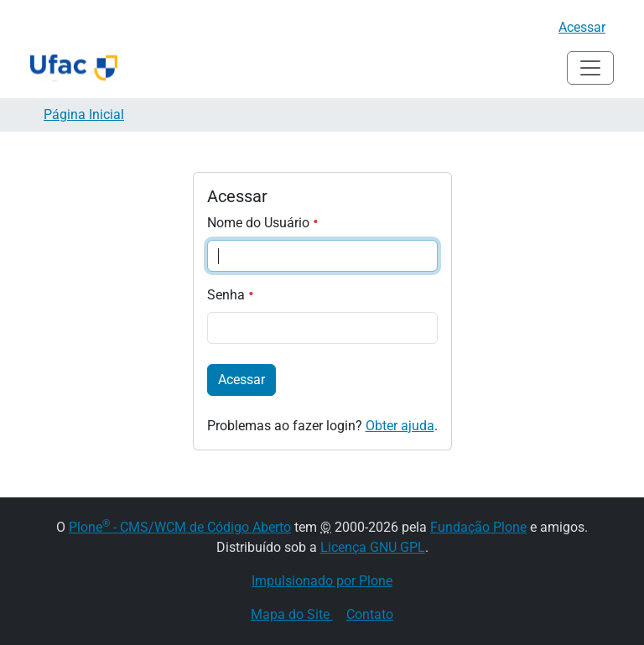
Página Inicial (84, 114)
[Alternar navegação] (590, 68)
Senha (231, 295)
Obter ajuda (400, 426)
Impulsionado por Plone (322, 581)
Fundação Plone (478, 527)
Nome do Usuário (263, 223)
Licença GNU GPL (373, 547)
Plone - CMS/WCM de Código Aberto (180, 527)
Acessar (582, 27)
